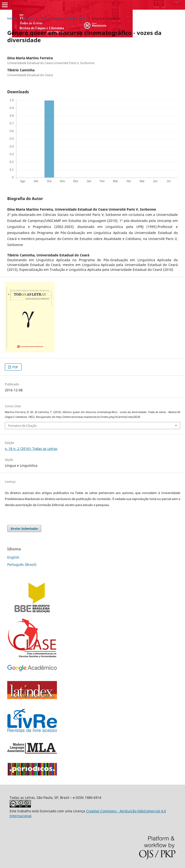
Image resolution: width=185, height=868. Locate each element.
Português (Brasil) (22, 564)
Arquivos (27, 18)
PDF (15, 367)
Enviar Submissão (24, 528)
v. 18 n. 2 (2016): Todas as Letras (63, 18)
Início (11, 18)
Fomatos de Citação (22, 426)
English (13, 557)
